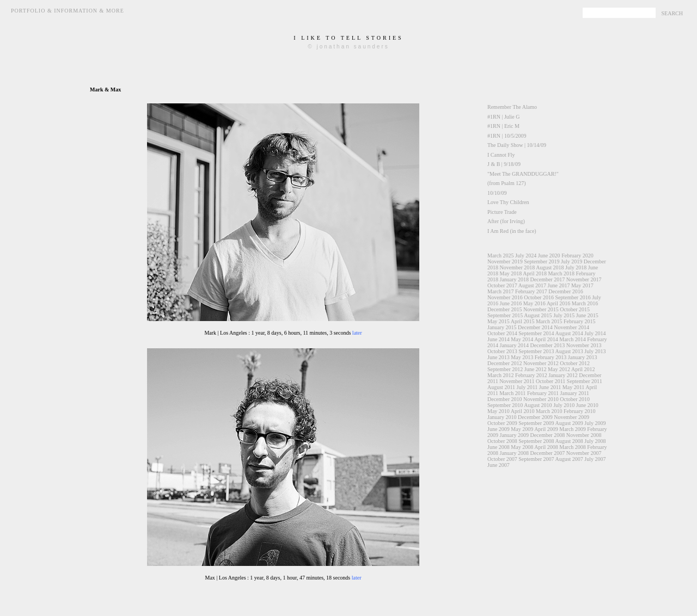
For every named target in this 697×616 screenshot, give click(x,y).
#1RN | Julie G (504, 117)
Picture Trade (502, 212)
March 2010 (549, 411)
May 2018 (511, 273)
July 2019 (571, 261)
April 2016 (559, 303)
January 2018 (515, 279)
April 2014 (546, 339)
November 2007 (584, 453)
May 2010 (499, 411)
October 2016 (539, 297)
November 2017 (584, 279)
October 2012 (575, 363)
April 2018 (535, 273)
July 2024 (526, 255)
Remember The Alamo (512, 107)
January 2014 (515, 345)
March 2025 (501, 255)
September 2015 (505, 315)
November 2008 (584, 435)
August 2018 (550, 267)
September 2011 (585, 381)
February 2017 (531, 291)
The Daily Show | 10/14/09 (517, 145)
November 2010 (541, 399)
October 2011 (551, 381)
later (357, 333)
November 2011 (517, 381)
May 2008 (522, 447)
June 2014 (499, 339)
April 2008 (546, 447)
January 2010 (502, 417)
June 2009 (499, 429)
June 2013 (499, 357)
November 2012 (541, 363)
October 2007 (502, 459)
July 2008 (595, 441)
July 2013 (595, 351)
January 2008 (515, 453)
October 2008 (502, 441)
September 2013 (536, 351)
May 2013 (522, 357)
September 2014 (536, 333)
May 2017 (582, 285)
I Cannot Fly (501, 155)
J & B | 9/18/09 (504, 164)
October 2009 (502, 423)
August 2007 (569, 459)
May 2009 (522, 429)
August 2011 (501, 387)
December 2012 (505, 363)
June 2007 (499, 465)
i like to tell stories (348, 38)
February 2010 (580, 411)
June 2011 (550, 387)
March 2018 (561, 273)
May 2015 (499, 321)
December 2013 (548, 345)
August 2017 (532, 285)
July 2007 (595, 459)
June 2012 (536, 369)
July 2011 (527, 387)
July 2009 (595, 423)
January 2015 (502, 327)
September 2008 (536, 441)
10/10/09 (497, 193)
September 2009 (536, 423)
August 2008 (569, 441)
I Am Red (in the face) (512, 231)
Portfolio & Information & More (68, 11)
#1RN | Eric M (503, 126)
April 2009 (546, 429)
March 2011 (512, 393)
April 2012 (583, 369)
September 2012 (505, 369)
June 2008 (499, 447)
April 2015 (523, 321)
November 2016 (505, 297)
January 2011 (575, 393)
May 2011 (573, 387)
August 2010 (538, 405)
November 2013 (584, 345)
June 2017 (559, 285)
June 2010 (587, 405)
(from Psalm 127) (507, 183)
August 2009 (569, 423)
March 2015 (549, 321)
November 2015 (541, 309)
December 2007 (548, 453)
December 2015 (505, 309)
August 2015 (538, 315)
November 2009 (571, 417)
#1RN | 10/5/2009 (507, 136)
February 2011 (543, 393)
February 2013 (551, 357)
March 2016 (585, 303)
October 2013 (502, 351)
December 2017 (548, 279)
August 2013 (569, 351)
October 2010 (575, 399)
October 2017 (502, 285)
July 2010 (564, 405)
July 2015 (564, 315)
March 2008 (573, 447)
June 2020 (549, 255)
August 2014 (569, 333)
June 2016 (511, 303)
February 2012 (531, 375)
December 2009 (535, 417)
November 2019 (505, 261)
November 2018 (518, 267)
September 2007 (536, 459)
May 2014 (522, 339)
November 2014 (571, 327)
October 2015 (575, 309)
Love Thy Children (508, 202)
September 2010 (505, 405)
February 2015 (580, 321)
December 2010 (505, 399)
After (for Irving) (506, 221)
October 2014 (502, 333)
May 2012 (559, 369)
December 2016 (566, 291)
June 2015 (587, 315)
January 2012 (563, 375)
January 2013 (583, 357)
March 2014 (573, 339)
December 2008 (548, 435)
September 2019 (542, 261)
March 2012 (501, 375)
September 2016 (573, 297)
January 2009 (515, 435)
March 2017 (501, 291)
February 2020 (577, 255)
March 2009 (573, 429)
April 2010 (523, 411)
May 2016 (534, 303)
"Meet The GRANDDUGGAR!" (523, 174)
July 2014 (595, 333)
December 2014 (535, 327)
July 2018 (576, 267)
